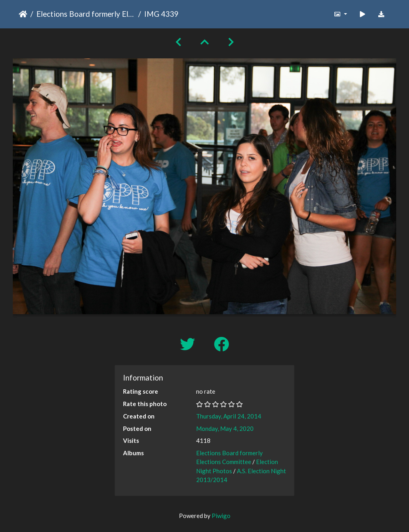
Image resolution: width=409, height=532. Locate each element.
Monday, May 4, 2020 (225, 428)
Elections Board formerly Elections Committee (86, 14)
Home (23, 14)
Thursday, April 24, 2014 (229, 416)
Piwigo (221, 516)
